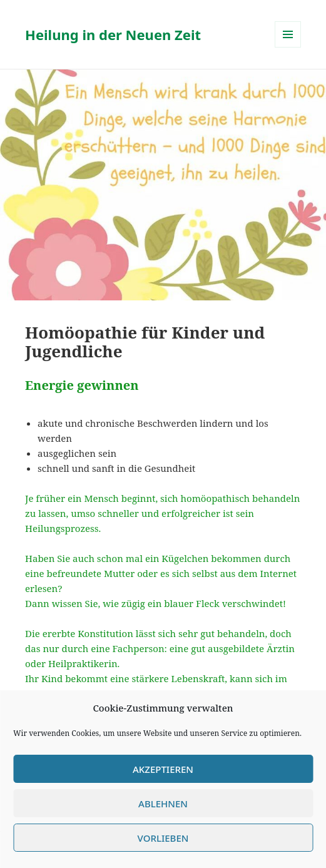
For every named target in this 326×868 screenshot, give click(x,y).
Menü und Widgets (288, 47)
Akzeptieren (163, 769)
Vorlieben (163, 838)
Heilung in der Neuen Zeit (113, 34)
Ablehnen (163, 804)
